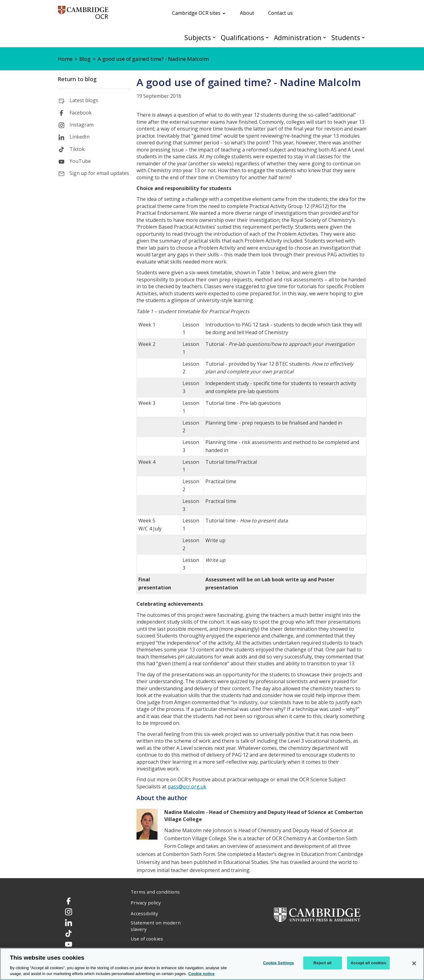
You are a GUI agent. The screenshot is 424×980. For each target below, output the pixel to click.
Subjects (198, 37)
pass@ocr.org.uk (187, 787)
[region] (212, 964)
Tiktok (77, 149)
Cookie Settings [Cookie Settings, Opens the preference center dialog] (279, 963)
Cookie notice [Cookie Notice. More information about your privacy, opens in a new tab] (202, 974)
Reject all (322, 963)
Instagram (82, 125)
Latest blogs (84, 100)
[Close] (414, 963)
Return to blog (77, 79)
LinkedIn (80, 137)
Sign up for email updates (99, 173)
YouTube (80, 161)
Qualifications (242, 37)
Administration (298, 37)
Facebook (81, 113)
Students (346, 37)
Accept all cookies (368, 963)
